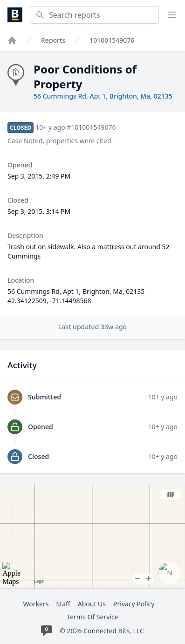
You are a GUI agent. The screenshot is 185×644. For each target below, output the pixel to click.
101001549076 (112, 40)
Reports (53, 40)
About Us (92, 604)
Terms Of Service (92, 617)
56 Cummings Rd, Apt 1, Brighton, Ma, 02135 (103, 96)
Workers (36, 604)
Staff (63, 604)
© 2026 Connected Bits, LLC (102, 631)
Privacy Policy (134, 604)
